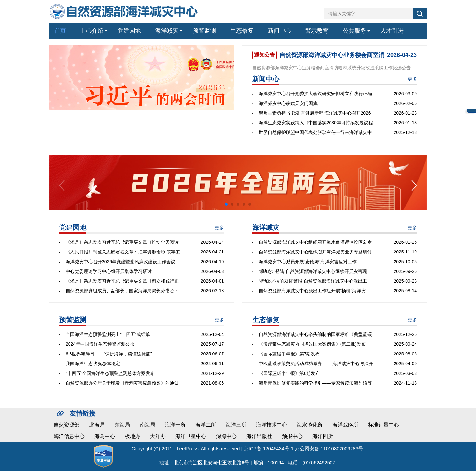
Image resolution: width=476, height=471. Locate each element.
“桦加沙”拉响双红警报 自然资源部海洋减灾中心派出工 (313, 281)
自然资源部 (67, 425)
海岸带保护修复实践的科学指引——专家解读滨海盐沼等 (315, 383)
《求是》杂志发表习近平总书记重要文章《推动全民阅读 (122, 242)
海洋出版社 (259, 436)
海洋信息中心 (69, 436)
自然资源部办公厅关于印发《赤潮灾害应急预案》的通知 (122, 383)
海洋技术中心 (272, 425)
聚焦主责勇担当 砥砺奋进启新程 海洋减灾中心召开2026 (315, 113)
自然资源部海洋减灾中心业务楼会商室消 (332, 55)
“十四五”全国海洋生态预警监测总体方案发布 (110, 373)
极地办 (133, 436)
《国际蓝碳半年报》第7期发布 (289, 354)
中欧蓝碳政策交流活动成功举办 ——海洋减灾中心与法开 (316, 364)
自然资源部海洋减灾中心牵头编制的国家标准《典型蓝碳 (315, 334)
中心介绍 (92, 31)
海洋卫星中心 (191, 436)
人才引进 (392, 31)
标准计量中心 (384, 425)
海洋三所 (236, 425)
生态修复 (242, 31)
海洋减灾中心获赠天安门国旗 (288, 103)
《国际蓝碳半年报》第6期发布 (289, 373)
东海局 (122, 425)
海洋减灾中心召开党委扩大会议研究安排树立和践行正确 (315, 94)
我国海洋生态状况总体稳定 (93, 364)
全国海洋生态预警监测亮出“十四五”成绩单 (108, 334)
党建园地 (129, 31)
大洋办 (158, 436)
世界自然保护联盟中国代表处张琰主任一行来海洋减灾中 (315, 132)
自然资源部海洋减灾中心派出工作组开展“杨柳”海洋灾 (312, 291)
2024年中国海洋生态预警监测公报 (100, 344)
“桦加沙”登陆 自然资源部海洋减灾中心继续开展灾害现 (313, 271)
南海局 (147, 425)
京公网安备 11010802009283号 (329, 449)
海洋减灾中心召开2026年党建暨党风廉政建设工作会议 (120, 262)
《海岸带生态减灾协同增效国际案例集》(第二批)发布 (312, 344)
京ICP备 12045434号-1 (269, 449)
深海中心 (226, 436)
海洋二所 (206, 425)
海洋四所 (323, 436)
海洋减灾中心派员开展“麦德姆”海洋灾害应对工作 (308, 262)
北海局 (97, 425)
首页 (60, 31)
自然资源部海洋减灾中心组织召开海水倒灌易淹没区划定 (315, 242)
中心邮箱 (471, 111)
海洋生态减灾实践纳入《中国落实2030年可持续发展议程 (316, 123)
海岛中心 (105, 436)
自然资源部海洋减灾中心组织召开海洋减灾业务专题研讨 (315, 252)
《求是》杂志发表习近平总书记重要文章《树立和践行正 (122, 281)
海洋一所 (175, 425)
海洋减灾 (167, 31)
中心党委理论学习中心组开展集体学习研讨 (109, 271)
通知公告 (265, 55)
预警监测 (204, 31)
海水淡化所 (310, 425)
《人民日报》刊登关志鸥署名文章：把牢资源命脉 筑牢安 (123, 252)
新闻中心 (279, 31)
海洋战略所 (345, 425)
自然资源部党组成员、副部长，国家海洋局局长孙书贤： (122, 291)
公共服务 (354, 31)
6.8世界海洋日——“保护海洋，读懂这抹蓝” (109, 354)
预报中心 (292, 436)
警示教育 (317, 31)
